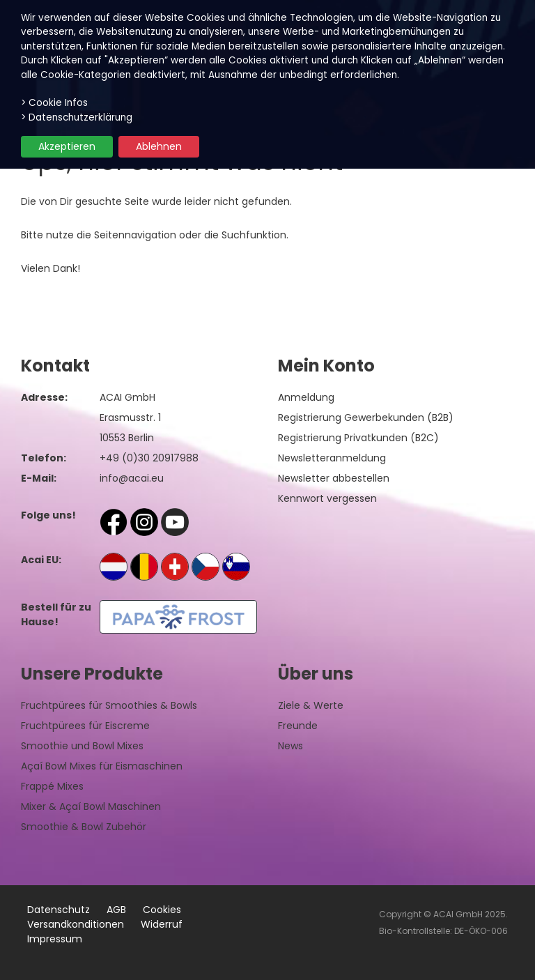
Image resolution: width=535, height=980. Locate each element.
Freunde (298, 726)
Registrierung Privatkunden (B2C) (358, 438)
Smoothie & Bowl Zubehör (84, 827)
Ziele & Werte (311, 705)
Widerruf (162, 924)
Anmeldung (306, 397)
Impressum (55, 939)
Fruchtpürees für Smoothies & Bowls (109, 705)
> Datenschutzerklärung (77, 117)
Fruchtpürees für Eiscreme (85, 726)
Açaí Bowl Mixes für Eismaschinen (102, 766)
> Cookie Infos (54, 103)
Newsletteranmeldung (332, 458)
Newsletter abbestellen (334, 478)
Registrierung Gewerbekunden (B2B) (366, 418)
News (290, 746)
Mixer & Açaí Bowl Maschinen (91, 806)
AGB (116, 910)
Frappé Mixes (52, 786)
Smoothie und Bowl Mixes (82, 746)
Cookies (162, 910)
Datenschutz (59, 910)
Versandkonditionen (76, 924)
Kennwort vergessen (327, 498)
